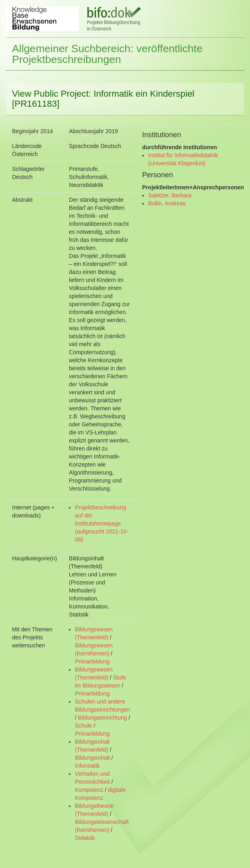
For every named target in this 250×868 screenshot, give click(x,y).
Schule (84, 726)
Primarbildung (92, 661)
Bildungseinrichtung (103, 718)
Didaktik (85, 838)
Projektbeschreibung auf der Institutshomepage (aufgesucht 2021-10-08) (102, 523)
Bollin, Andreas (167, 203)
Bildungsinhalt (92, 758)
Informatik (87, 766)
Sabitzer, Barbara (170, 195)
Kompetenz (89, 790)
